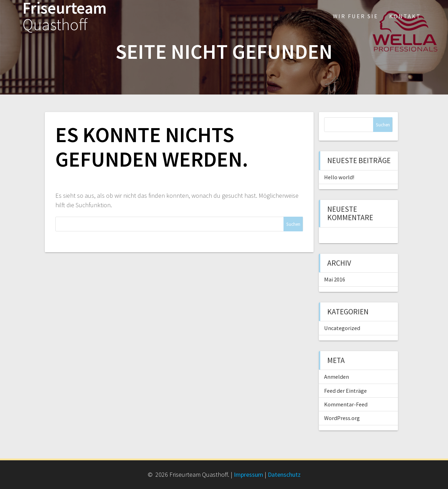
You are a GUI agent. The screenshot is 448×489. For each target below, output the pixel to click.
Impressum (248, 474)
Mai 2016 (335, 279)
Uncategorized (342, 328)
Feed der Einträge (345, 391)
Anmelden (337, 377)
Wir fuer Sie (356, 16)
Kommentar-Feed (346, 404)
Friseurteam (65, 16)
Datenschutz (284, 474)
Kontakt (405, 16)
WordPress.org (342, 418)
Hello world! (339, 177)
